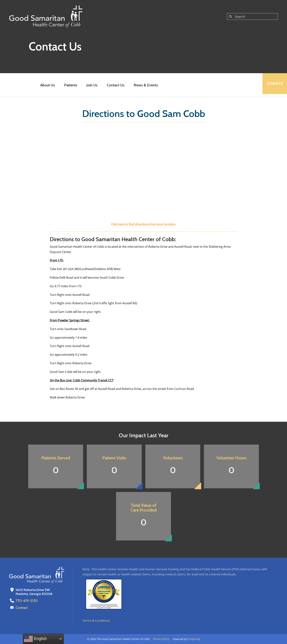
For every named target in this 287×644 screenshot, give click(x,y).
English (35, 639)
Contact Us (114, 85)
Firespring (194, 639)
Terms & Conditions (96, 621)
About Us (46, 85)
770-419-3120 (26, 601)
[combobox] (252, 16)
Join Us (91, 85)
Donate (273, 85)
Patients (70, 85)
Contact (21, 607)
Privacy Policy (161, 639)
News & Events (145, 85)
